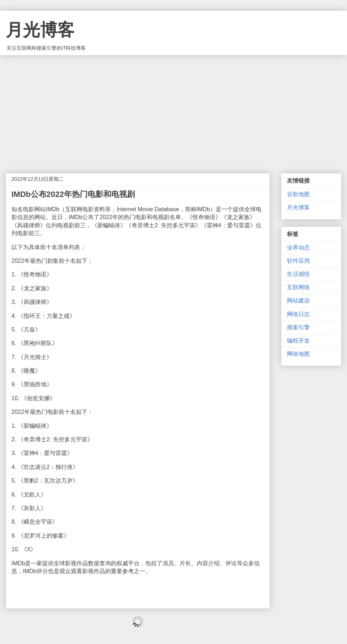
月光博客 (40, 30)
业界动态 (298, 248)
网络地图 (298, 354)
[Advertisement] (173, 109)
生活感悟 (298, 274)
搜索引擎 (298, 327)
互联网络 (298, 287)
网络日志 (298, 314)
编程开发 (298, 341)
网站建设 (298, 301)
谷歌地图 (298, 194)
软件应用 (298, 261)
